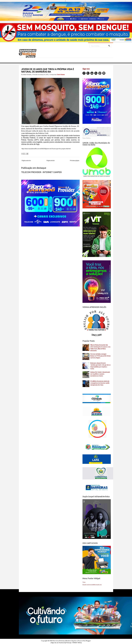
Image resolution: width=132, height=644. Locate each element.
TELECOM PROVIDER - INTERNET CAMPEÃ (41, 172)
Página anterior (26, 161)
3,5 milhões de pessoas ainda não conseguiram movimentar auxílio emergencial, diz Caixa (100, 383)
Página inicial (50, 161)
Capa (84, 582)
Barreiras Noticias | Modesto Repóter (65, 641)
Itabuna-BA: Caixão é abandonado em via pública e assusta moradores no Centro (100, 374)
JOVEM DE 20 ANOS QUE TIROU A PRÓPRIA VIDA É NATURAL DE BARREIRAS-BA (48, 70)
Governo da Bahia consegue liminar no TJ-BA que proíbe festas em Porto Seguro (100, 356)
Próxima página (75, 161)
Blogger (88, 641)
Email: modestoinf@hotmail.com (92, 585)
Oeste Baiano (61, 75)
